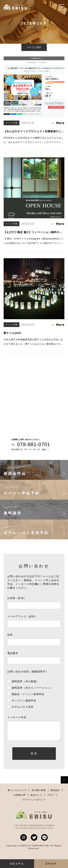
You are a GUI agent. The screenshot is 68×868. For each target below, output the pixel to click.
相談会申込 (17, 864)
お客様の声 (20, 799)
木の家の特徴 (39, 794)
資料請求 (51, 864)
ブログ (51, 799)
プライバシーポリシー (34, 803)
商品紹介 (55, 794)
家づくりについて (17, 794)
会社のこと (36, 799)
